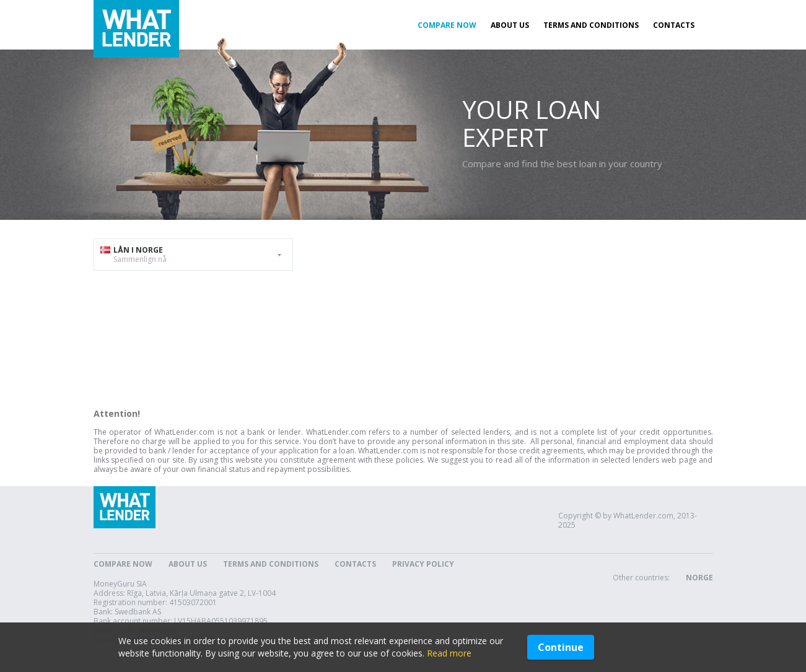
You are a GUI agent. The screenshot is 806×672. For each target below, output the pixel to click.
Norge (699, 578)
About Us (510, 25)
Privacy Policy (423, 564)
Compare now (447, 25)
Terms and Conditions (591, 25)
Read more (449, 653)
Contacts (674, 25)
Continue (561, 647)
